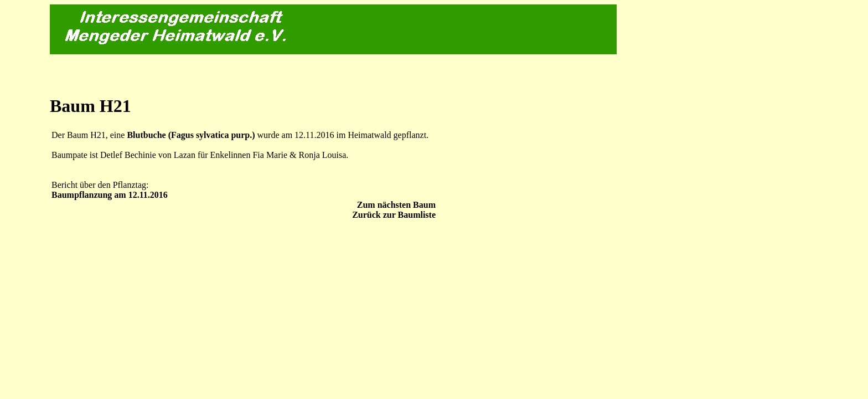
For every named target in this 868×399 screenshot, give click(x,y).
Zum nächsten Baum (396, 205)
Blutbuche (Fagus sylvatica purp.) (191, 135)
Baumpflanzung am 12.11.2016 (110, 195)
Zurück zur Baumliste (394, 215)
